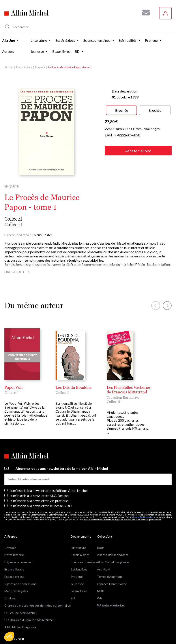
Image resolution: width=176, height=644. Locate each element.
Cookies (10, 598)
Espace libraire (14, 569)
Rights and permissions (20, 584)
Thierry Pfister (42, 235)
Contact (10, 548)
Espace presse (14, 577)
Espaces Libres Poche (112, 584)
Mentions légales (16, 591)
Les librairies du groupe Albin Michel (29, 620)
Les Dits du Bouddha (74, 387)
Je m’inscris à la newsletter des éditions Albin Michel (48, 490)
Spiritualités (79, 569)
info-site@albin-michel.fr (143, 517)
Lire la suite (18, 272)
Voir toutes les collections (111, 605)
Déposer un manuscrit (20, 562)
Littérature (78, 548)
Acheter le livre (138, 151)
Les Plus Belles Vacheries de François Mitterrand (129, 390)
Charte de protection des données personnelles (38, 605)
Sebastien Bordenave (123, 397)
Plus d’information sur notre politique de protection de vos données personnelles (123, 520)
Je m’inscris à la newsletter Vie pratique (39, 501)
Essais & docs (24, 67)
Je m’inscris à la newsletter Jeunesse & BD (40, 506)
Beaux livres (79, 591)
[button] (9, 636)
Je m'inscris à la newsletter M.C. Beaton (39, 496)
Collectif (13, 219)
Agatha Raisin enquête (113, 555)
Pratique (77, 577)
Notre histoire (14, 555)
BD (73, 598)
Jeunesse (77, 584)
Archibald (104, 569)
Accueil (9, 67)
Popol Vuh (13, 387)
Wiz (100, 598)
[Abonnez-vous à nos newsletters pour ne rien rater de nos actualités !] (144, 13)
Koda (101, 548)
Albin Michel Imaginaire (20, 627)
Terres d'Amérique (110, 577)
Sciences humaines (84, 562)
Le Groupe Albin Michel (20, 613)
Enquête (40, 67)
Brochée (122, 110)
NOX (100, 591)
